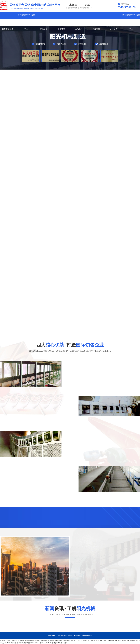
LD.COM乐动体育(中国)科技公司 (56, 643)
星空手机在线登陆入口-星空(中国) (37, 640)
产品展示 (44, 29)
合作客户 (79, 29)
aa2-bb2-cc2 (117, 640)
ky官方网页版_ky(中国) (104, 640)
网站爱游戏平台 (9, 29)
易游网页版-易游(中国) (130, 640)
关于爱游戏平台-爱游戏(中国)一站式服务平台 (26, 22)
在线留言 (114, 29)
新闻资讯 (96, 29)
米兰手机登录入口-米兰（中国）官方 (30, 643)
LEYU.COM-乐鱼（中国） (86, 640)
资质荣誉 (61, 29)
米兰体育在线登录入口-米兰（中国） (63, 640)
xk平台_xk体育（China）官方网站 (12, 640)
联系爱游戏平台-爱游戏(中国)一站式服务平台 (131, 22)
